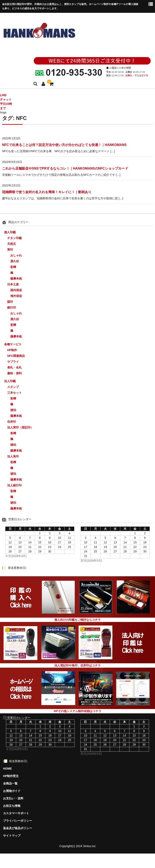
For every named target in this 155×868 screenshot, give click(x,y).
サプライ (13, 362)
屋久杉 (15, 261)
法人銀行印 (14, 485)
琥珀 (13, 410)
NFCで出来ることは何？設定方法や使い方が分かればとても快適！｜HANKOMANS (64, 145)
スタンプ (13, 387)
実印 (10, 250)
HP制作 (12, 350)
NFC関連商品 (16, 356)
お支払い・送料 (13, 798)
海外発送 (16, 296)
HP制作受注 (11, 776)
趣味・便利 (14, 373)
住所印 (12, 422)
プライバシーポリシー (18, 821)
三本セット (14, 393)
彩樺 (13, 267)
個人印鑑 (10, 232)
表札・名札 (14, 367)
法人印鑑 (10, 381)
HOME (7, 769)
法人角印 (13, 456)
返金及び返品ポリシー (18, 828)
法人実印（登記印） (20, 427)
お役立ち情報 (12, 806)
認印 (10, 302)
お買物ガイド (12, 791)
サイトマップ (12, 836)
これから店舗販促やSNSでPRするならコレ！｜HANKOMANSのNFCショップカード (65, 168)
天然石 (12, 244)
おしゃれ (16, 255)
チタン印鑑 (14, 238)
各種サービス (13, 344)
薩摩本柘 (16, 279)
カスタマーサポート (16, 813)
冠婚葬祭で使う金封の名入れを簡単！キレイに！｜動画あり (47, 192)
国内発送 (16, 290)
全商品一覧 (10, 783)
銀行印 (12, 307)
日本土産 (13, 284)
